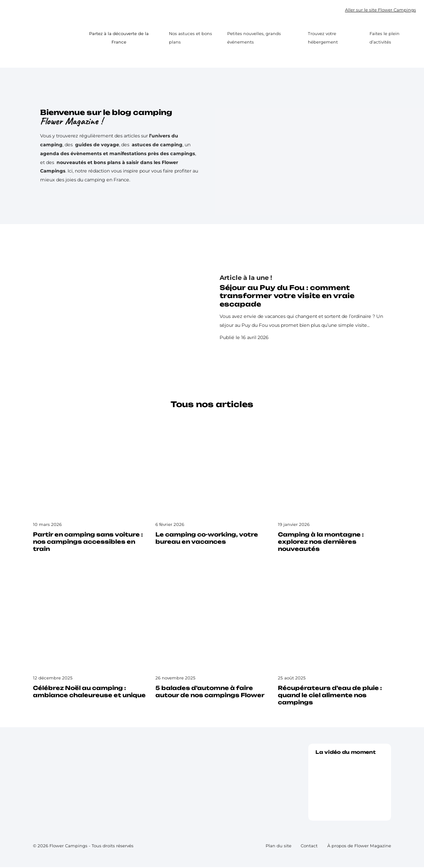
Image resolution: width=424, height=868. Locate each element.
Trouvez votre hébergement (323, 38)
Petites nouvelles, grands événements (254, 38)
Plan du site (279, 847)
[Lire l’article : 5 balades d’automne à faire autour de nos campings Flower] (212, 637)
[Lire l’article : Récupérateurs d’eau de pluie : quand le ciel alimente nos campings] (334, 641)
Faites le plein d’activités (385, 38)
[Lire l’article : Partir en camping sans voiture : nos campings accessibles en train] (90, 487)
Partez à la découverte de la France (125, 38)
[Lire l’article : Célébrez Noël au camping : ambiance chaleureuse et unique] (90, 637)
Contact (309, 847)
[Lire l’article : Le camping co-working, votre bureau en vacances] (212, 484)
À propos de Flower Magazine (359, 847)
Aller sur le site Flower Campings (381, 11)
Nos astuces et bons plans (190, 38)
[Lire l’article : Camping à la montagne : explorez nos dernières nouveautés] (334, 487)
